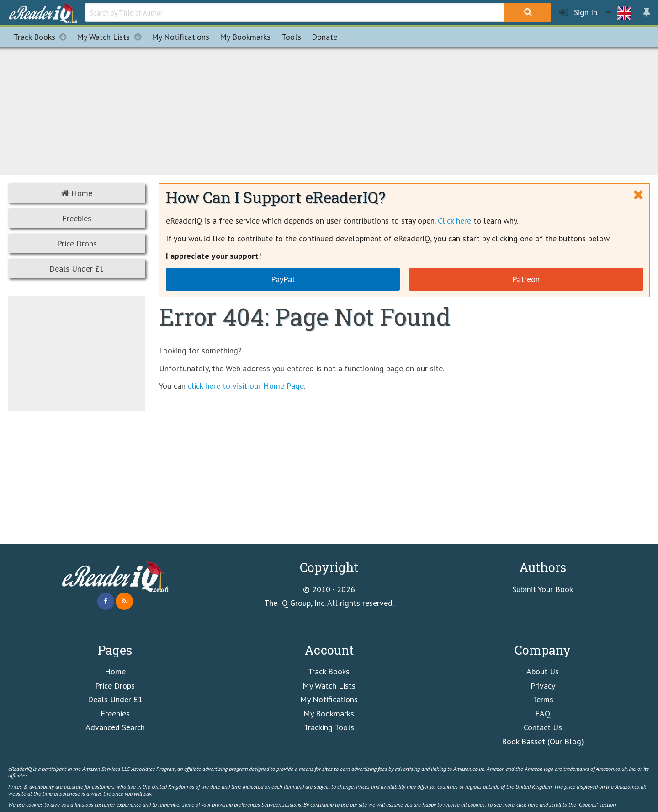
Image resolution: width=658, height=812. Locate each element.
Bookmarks (245, 37)
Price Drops (77, 243)
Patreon (526, 279)
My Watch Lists (111, 37)
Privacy (543, 686)
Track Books (43, 37)
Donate (324, 37)
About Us (543, 671)
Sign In (578, 13)
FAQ (543, 713)
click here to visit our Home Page (246, 386)
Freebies (77, 218)
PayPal (283, 279)
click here (527, 804)
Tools (291, 37)
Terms (543, 699)
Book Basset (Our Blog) (543, 741)
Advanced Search (115, 727)
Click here (454, 221)
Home (77, 193)
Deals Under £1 (77, 269)
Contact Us (543, 727)
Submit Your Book (543, 589)
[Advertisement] (329, 110)
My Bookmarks (329, 713)
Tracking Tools (329, 727)
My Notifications (329, 699)
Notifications (180, 37)
